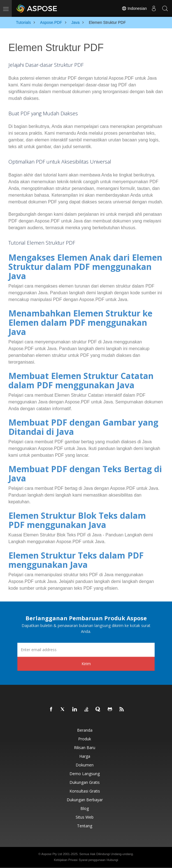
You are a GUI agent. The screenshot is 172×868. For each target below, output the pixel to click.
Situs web (85, 817)
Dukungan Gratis (85, 782)
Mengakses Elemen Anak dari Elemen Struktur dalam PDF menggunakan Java (85, 267)
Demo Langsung (85, 774)
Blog (85, 808)
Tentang (85, 826)
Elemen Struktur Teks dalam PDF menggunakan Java (76, 560)
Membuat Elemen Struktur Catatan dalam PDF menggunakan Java (81, 380)
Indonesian (134, 8)
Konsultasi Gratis (85, 791)
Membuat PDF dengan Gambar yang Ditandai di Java (83, 427)
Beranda (85, 730)
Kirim (86, 664)
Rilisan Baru (85, 748)
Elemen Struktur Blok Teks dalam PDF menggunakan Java (77, 520)
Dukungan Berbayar (85, 800)
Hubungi (112, 860)
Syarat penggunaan (92, 860)
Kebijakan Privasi (66, 860)
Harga (85, 756)
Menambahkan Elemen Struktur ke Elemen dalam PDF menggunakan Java (80, 322)
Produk (85, 739)
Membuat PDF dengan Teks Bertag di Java (85, 474)
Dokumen (85, 765)
